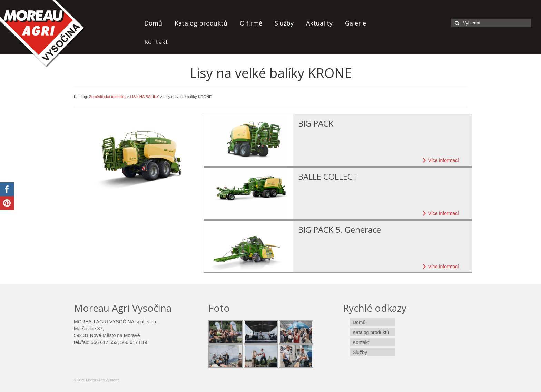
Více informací (440, 160)
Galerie (356, 23)
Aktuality (319, 23)
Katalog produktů (201, 23)
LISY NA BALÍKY (145, 97)
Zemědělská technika (107, 97)
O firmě (251, 23)
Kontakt (156, 42)
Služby (284, 23)
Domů (153, 23)
